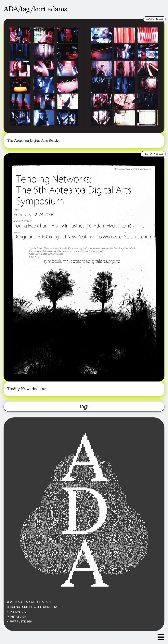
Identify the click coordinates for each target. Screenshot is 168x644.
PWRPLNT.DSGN (20, 624)
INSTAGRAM (17, 615)
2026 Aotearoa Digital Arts (30, 605)
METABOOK (17, 620)
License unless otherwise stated (35, 610)
